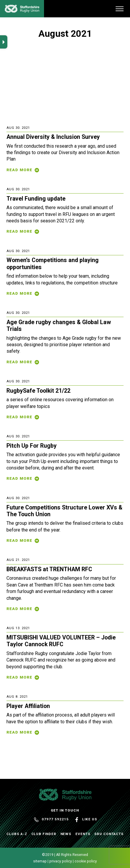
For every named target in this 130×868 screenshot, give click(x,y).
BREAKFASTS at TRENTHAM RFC (49, 569)
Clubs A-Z (17, 834)
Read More (19, 170)
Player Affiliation (28, 706)
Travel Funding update (36, 199)
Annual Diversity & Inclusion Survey (53, 137)
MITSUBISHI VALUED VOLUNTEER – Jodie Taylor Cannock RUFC (61, 641)
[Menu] (120, 9)
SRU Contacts (109, 834)
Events (83, 834)
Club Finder (44, 834)
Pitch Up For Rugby (32, 446)
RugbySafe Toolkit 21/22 (38, 391)
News (66, 834)
